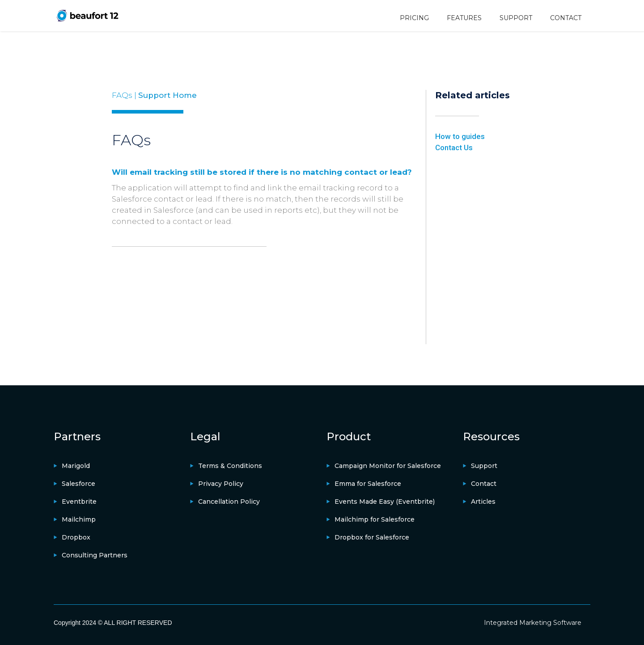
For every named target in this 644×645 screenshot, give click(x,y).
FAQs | (125, 95)
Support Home (167, 95)
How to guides (460, 136)
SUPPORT (516, 18)
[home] (87, 15)
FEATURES (464, 18)
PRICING (414, 18)
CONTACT (566, 18)
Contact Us (454, 148)
